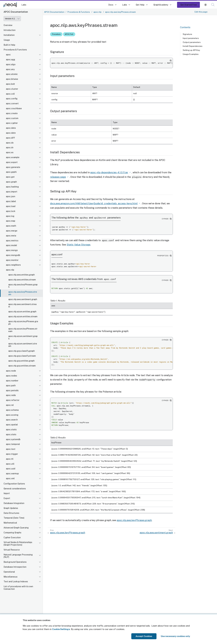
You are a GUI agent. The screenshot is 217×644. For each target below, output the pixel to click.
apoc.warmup (12, 474)
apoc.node (11, 371)
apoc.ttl (10, 459)
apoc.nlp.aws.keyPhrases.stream (23, 293)
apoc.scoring (12, 415)
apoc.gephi (11, 172)
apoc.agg (11, 60)
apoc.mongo (12, 250)
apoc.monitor (12, 260)
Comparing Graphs (12, 533)
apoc (8, 55)
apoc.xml (10, 478)
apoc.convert (12, 104)
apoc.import (12, 192)
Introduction (10, 30)
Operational (9, 572)
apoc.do (10, 143)
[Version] (12, 19)
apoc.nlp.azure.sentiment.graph (23, 337)
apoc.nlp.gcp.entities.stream (22, 366)
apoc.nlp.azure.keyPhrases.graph (23, 323)
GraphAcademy (161, 5)
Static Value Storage (78, 244)
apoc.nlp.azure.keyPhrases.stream (23, 330)
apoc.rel (10, 405)
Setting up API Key (191, 50)
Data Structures (11, 513)
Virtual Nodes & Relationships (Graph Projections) (18, 544)
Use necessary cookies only (175, 636)
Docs (111, 5)
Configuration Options (14, 484)
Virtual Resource (12, 550)
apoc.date (11, 133)
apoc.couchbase (14, 108)
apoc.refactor (13, 400)
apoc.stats (11, 434)
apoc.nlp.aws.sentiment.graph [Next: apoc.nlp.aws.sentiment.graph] (156, 532)
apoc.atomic (12, 74)
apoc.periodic (12, 390)
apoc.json (11, 196)
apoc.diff (10, 138)
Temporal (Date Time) (14, 518)
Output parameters (192, 42)
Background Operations (15, 562)
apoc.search (12, 420)
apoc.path (11, 386)
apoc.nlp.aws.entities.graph (22, 275)
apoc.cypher (12, 123)
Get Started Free (189, 5)
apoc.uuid (11, 469)
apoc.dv (10, 148)
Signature (187, 34)
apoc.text (11, 449)
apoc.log (10, 216)
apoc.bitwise (12, 79)
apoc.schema (12, 410)
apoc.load (11, 206)
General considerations (15, 489)
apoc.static (11, 430)
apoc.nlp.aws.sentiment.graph (23, 299)
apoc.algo (11, 64)
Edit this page (201, 12)
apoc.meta (11, 236)
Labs (24, 5)
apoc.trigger (12, 454)
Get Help (140, 5)
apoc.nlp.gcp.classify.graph (22, 351)
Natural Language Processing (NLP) (18, 556)
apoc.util (10, 464)
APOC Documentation (54, 12)
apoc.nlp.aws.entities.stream (22, 280)
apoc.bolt (10, 84)
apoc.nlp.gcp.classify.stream (22, 356)
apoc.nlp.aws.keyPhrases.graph (23, 286)
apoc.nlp (10, 270)
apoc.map (11, 221)
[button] (206, 5)
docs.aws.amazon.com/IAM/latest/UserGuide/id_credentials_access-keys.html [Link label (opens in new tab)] (94, 203)
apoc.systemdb (13, 439)
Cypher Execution (12, 538)
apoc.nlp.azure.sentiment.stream (23, 345)
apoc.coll (10, 94)
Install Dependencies (193, 46)
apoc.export (12, 162)
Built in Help (9, 45)
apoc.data (11, 128)
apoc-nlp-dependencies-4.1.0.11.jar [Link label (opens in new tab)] (109, 172)
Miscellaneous (11, 577)
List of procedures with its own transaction (18, 588)
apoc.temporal (13, 444)
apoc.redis (11, 395)
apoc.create (12, 113)
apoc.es (10, 152)
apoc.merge (12, 231)
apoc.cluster (12, 89)
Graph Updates (11, 508)
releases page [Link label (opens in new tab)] (58, 177)
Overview (8, 25)
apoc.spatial (12, 425)
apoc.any (10, 69)
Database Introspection (15, 567)
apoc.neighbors (13, 265)
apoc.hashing (12, 187)
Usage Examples (191, 54)
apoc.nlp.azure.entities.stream (23, 316)
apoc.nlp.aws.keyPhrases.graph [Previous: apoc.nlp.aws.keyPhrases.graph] (68, 532)
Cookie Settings (61, 629)
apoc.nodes (11, 376)
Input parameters (191, 38)
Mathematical (10, 523)
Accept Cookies (144, 636)
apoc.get (10, 177)
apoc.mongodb (13, 255)
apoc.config (12, 99)
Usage (7, 40)
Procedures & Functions (15, 50)
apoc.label (11, 201)
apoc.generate (13, 167)
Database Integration (14, 503)
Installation (9, 35)
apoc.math (11, 226)
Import (7, 493)
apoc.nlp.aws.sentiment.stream (22, 306)
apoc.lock (11, 211)
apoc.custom (12, 118)
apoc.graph (11, 182)
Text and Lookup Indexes (16, 582)
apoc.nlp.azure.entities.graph (22, 312)
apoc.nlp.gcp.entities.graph (21, 361)
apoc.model (11, 245)
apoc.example (13, 157)
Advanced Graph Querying (16, 528)
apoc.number (12, 381)
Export (7, 498)
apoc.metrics (12, 241)
